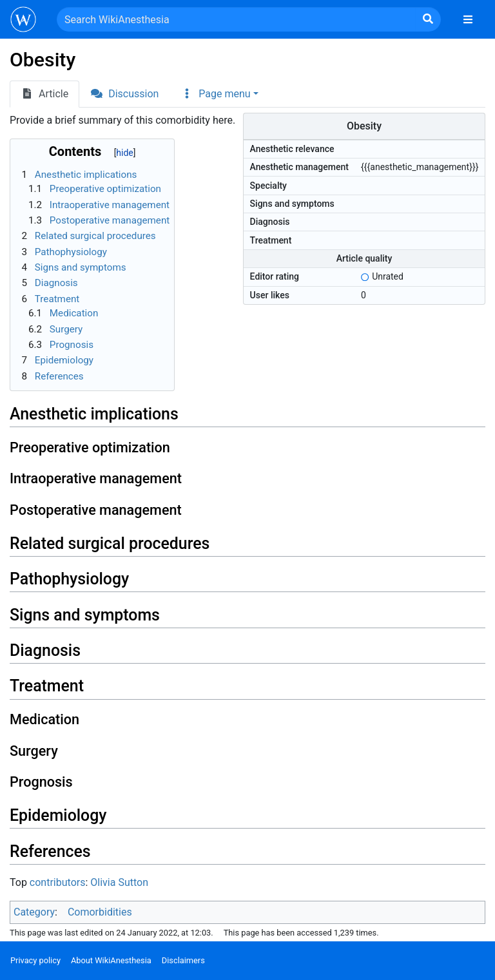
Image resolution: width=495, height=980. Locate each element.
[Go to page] (428, 19)
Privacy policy (35, 960)
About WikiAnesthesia (111, 960)
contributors (58, 882)
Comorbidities (100, 912)
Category (34, 912)
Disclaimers (183, 960)
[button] (219, 94)
